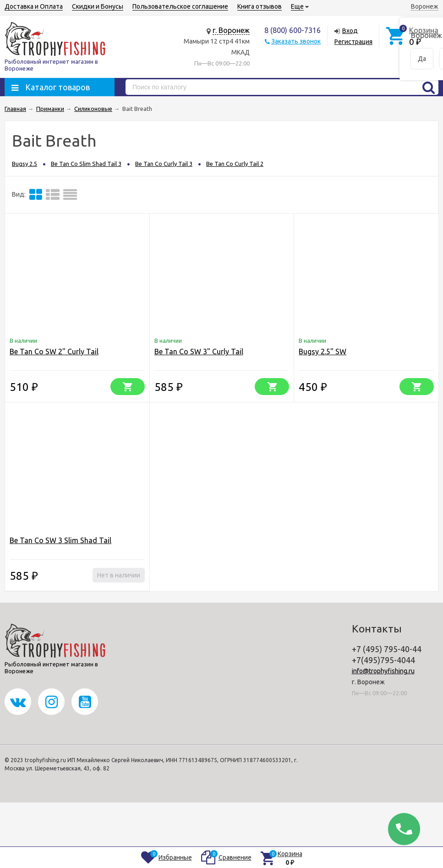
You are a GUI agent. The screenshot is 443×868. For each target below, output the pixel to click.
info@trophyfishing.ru (383, 671)
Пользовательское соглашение (180, 6)
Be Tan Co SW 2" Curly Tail (54, 352)
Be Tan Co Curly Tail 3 (164, 164)
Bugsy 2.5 (25, 164)
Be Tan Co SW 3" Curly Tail (199, 352)
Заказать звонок (296, 41)
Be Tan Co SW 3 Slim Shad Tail (60, 540)
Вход (350, 31)
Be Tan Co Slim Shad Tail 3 (86, 164)
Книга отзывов (260, 6)
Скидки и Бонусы (98, 6)
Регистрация (353, 42)
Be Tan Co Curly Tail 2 (235, 164)
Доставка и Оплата (34, 6)
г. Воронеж (231, 30)
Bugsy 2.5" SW (323, 352)
